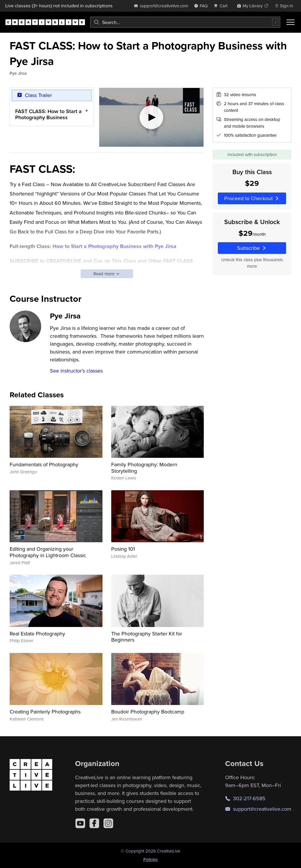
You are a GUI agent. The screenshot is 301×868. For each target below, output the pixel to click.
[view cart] (222, 6)
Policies (150, 859)
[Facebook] (94, 823)
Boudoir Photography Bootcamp (148, 712)
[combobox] (185, 22)
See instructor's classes (76, 371)
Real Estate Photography (37, 634)
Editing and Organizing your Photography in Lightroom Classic (48, 552)
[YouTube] (80, 823)
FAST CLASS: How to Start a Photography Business (48, 114)
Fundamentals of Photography (44, 464)
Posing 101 (123, 549)
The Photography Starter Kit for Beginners (147, 637)
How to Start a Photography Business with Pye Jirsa (114, 246)
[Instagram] (108, 823)
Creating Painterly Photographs (45, 712)
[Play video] (151, 117)
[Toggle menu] (290, 22)
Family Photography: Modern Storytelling (144, 468)
